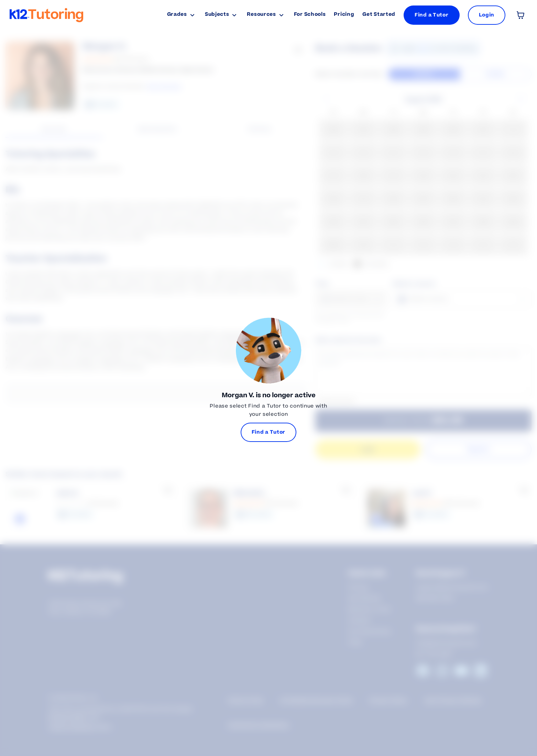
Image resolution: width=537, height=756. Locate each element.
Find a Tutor (431, 15)
